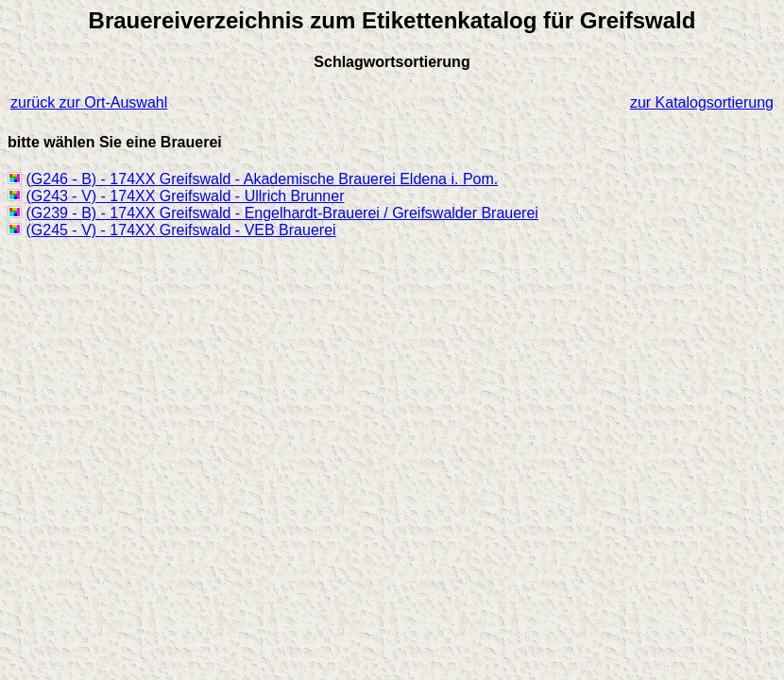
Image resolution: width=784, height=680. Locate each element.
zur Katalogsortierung (702, 102)
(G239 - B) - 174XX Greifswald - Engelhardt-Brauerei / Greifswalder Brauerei (281, 213)
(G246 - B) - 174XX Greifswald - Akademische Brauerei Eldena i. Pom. (262, 179)
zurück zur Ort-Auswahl (89, 102)
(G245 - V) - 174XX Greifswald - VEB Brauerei (180, 230)
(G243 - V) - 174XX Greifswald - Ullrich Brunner (185, 196)
